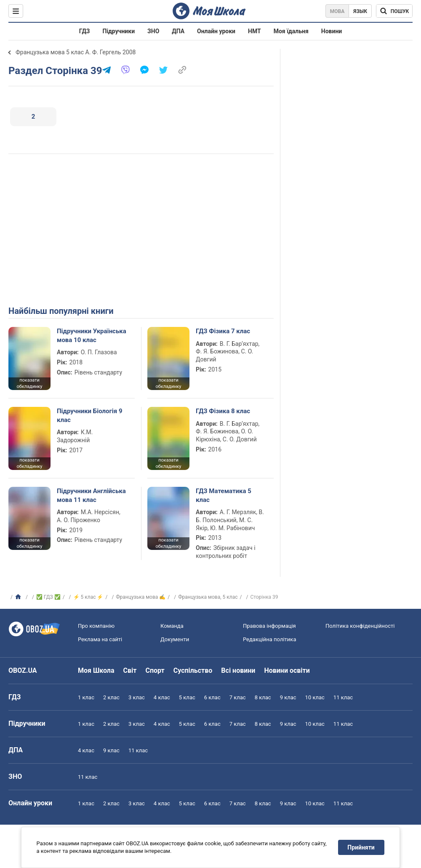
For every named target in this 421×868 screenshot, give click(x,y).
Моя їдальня (291, 31)
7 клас (238, 697)
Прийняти (361, 847)
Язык (360, 11)
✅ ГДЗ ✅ (48, 597)
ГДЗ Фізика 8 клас (223, 411)
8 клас (263, 697)
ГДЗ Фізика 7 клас (223, 331)
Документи (175, 639)
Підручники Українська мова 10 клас (92, 335)
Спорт (155, 670)
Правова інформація (269, 626)
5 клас (187, 697)
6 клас (212, 697)
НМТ (254, 31)
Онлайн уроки (216, 31)
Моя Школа (96, 670)
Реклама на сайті (100, 639)
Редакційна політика (269, 639)
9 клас (288, 697)
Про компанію (96, 626)
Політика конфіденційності (360, 626)
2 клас (111, 697)
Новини (332, 31)
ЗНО (153, 31)
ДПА (178, 31)
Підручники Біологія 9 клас (90, 415)
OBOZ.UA (23, 670)
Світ (130, 670)
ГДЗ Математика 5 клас (224, 495)
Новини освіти (287, 670)
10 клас (315, 697)
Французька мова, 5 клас (208, 597)
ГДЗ (85, 31)
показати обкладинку (29, 383)
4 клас (162, 697)
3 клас (137, 697)
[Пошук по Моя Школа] (394, 11)
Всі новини (238, 670)
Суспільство (193, 670)
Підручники (119, 31)
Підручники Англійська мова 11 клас (91, 495)
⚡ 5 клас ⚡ (88, 597)
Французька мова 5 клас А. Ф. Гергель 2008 (76, 52)
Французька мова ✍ (141, 597)
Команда (172, 626)
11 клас (343, 697)
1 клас (86, 697)
